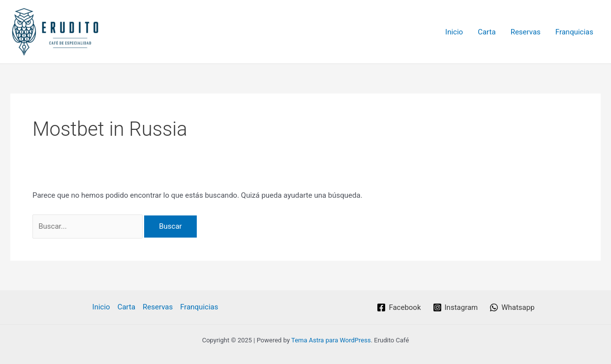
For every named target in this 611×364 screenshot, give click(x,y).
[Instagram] (456, 307)
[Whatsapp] (512, 307)
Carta (487, 32)
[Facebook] (399, 307)
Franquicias (574, 32)
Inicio (454, 32)
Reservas (526, 32)
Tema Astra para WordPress (331, 340)
